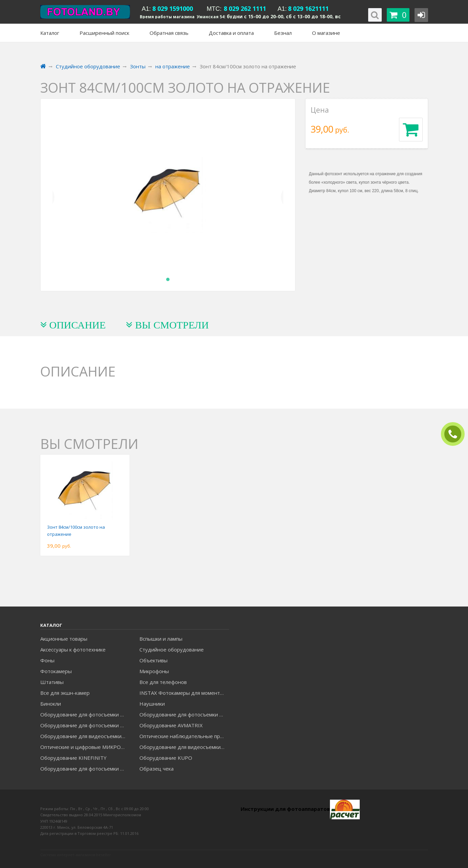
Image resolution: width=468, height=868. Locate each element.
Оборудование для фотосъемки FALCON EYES (85, 714)
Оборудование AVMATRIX (171, 725)
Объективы (153, 660)
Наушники (152, 704)
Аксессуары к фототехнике (73, 649)
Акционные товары (64, 639)
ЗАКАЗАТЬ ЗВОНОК (455, 434)
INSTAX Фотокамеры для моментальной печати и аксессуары (184, 693)
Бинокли (51, 704)
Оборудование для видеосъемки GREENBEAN (85, 736)
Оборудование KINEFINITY (73, 758)
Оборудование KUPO (166, 758)
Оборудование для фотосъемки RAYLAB (85, 769)
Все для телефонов (163, 682)
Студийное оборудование (172, 649)
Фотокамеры (56, 671)
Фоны (47, 660)
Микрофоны (154, 671)
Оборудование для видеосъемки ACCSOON (184, 747)
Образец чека (157, 769)
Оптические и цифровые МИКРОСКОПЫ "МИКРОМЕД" (85, 747)
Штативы (52, 682)
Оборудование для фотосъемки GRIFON (85, 725)
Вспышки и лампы (161, 639)
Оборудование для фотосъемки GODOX (184, 714)
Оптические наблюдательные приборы (184, 736)
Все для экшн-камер (65, 693)
